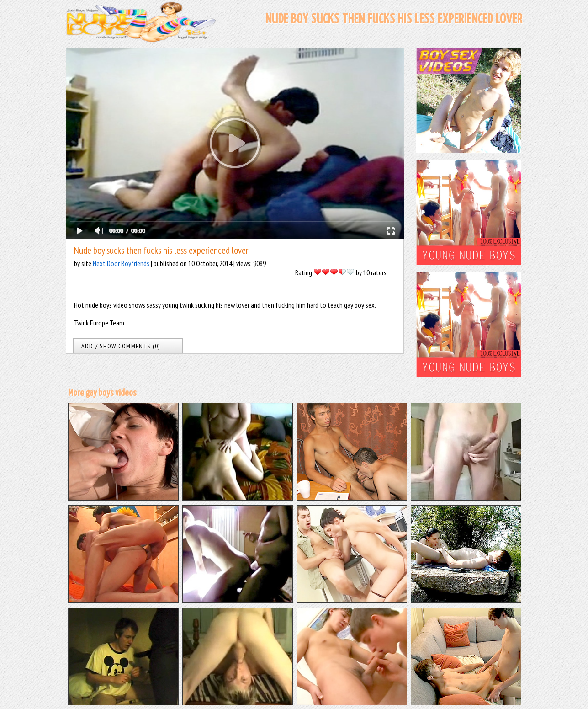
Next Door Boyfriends (121, 263)
